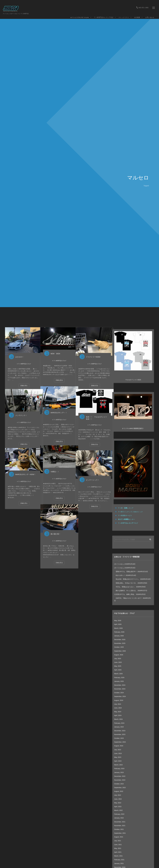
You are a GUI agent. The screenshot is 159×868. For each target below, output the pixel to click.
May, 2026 (118, 621)
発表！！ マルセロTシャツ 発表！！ (95, 416)
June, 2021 (118, 845)
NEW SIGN (55, 351)
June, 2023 (118, 753)
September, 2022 (120, 788)
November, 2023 (120, 734)
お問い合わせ (149, 15)
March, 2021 (118, 856)
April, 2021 (118, 852)
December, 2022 (120, 776)
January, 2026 (119, 636)
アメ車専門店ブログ (128, 523)
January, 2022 (119, 818)
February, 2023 (119, 769)
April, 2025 (118, 670)
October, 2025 (119, 647)
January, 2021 (119, 863)
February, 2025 (119, 678)
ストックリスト (123, 15)
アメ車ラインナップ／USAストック (130, 512)
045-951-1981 (143, 4)
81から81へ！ (120, 575)
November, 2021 (120, 826)
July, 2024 (118, 704)
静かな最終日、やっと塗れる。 (126, 591)
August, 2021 (119, 837)
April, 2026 (118, 624)
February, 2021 (119, 860)
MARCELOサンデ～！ (58, 411)
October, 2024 (119, 693)
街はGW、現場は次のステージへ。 (127, 579)
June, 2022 (118, 799)
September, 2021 (120, 833)
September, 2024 (120, 696)
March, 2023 (118, 765)
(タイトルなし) (119, 564)
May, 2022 (118, 803)
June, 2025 (118, 662)
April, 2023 (118, 761)
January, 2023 (119, 772)
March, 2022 (118, 810)
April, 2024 (118, 715)
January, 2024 (119, 727)
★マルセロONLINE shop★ (79, 15)
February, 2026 (119, 632)
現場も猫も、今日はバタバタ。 (126, 583)
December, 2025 (120, 640)
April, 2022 (118, 807)
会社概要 (136, 15)
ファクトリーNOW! (93, 354)
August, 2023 (119, 746)
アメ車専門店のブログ (22, 360)
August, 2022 (119, 791)
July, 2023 (118, 750)
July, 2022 (118, 795)
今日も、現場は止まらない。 (125, 587)
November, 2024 (120, 689)
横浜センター (126, 519)
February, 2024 (119, 723)
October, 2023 (119, 738)
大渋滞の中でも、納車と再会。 (125, 594)
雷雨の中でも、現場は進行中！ (126, 572)
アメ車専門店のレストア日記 (103, 15)
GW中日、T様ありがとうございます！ (128, 598)
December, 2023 (120, 731)
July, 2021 (118, 841)
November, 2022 (120, 780)
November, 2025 (120, 643)
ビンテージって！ (92, 478)
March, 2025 (118, 674)
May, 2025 (118, 666)
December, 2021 (120, 822)
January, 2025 (119, 681)
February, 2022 (119, 814)
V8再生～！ (55, 470)
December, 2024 (120, 685)
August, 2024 (119, 700)
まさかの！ (19, 354)
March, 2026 (118, 628)
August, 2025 (119, 655)
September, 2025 (120, 651)
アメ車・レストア (126, 508)
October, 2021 (119, 829)
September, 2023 (120, 742)
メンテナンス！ (21, 414)
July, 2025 (118, 659)
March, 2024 (118, 719)
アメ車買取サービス (125, 516)
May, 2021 (118, 848)
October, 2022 (119, 784)
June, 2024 (118, 708)
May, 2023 (118, 757)
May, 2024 (118, 712)
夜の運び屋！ (55, 532)
